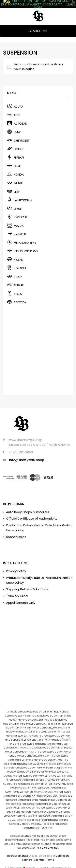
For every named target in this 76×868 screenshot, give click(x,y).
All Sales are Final (47, 841)
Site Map (39, 853)
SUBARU (19, 278)
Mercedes (50, 757)
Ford (47, 713)
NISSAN (18, 253)
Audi (60, 753)
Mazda (63, 789)
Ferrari (66, 769)
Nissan (27, 709)
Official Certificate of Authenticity (32, 512)
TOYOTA (20, 295)
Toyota (24, 741)
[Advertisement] (38, 342)
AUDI (17, 108)
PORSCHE (20, 261)
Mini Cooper (28, 801)
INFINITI (18, 176)
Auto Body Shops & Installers (28, 505)
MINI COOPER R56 (26, 244)
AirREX (11, 705)
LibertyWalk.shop (18, 849)
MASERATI (20, 210)
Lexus (62, 721)
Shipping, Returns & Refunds (27, 582)
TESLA (18, 287)
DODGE (19, 142)
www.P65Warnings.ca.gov (43, 865)
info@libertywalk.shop (27, 453)
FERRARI (19, 151)
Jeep (29, 809)
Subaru (8, 777)
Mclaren (11, 797)
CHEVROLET (22, 134)
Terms (50, 853)
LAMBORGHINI (23, 193)
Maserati (48, 785)
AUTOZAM (21, 117)
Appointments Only (21, 596)
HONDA (19, 168)
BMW (17, 125)
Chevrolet (23, 813)
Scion (47, 749)
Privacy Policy (16, 564)
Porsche (33, 729)
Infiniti (51, 717)
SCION (18, 270)
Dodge (8, 769)
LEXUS (18, 202)
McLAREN (20, 227)
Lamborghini (23, 781)
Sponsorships (16, 530)
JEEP (17, 185)
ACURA (18, 100)
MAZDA (19, 219)
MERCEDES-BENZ (25, 236)
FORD (18, 159)
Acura (33, 745)
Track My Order (17, 589)
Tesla (46, 817)
